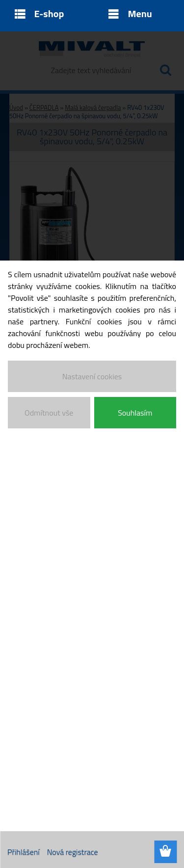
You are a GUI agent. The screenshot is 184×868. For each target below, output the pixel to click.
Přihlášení (24, 852)
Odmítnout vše (49, 413)
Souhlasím (135, 413)
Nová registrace (73, 852)
